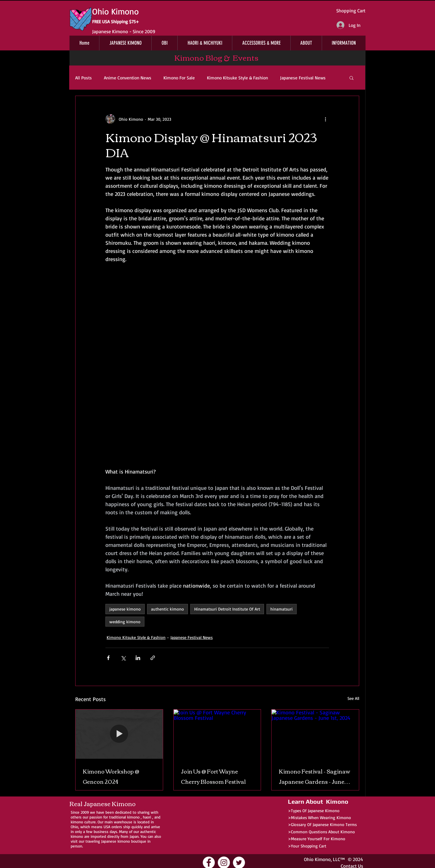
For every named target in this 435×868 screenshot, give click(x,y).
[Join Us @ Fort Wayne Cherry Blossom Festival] (217, 734)
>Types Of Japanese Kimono (314, 811)
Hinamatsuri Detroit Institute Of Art (227, 609)
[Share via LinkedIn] (138, 658)
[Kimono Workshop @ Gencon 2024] (119, 734)
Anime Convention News (128, 78)
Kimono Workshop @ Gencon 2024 (111, 776)
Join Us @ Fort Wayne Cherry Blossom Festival (213, 776)
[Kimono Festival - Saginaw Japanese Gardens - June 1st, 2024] (315, 734)
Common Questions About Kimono (323, 832)
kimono (133, 817)
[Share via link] (153, 658)
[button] (351, 78)
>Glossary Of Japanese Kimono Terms (322, 824)
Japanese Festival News (303, 78)
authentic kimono (168, 609)
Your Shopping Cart (309, 846)
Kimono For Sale (179, 78)
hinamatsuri (282, 609)
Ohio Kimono (317, 859)
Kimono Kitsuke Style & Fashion (237, 78)
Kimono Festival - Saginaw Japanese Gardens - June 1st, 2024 (314, 776)
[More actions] (325, 119)
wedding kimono (125, 622)
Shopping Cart (351, 11)
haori (147, 817)
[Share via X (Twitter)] (123, 658)
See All (353, 698)
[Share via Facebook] (108, 658)
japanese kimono (125, 609)
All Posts (84, 78)
